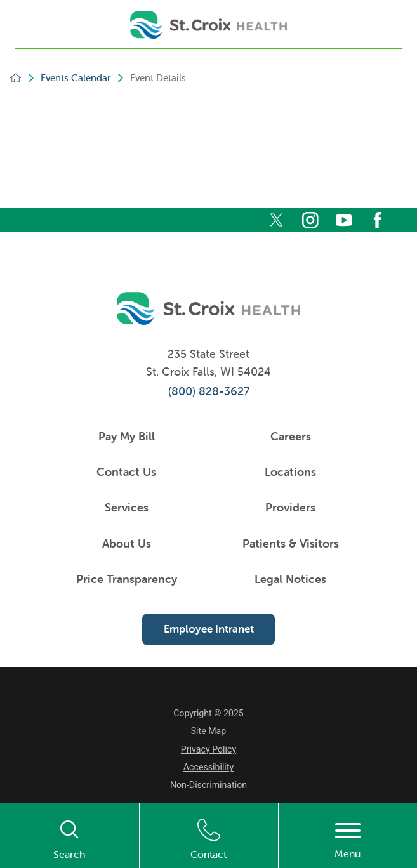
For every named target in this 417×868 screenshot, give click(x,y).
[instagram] (310, 220)
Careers (291, 436)
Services (127, 507)
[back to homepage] (16, 78)
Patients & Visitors (291, 543)
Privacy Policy (208, 749)
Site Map (209, 731)
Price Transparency (127, 579)
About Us (127, 543)
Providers (290, 507)
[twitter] (277, 220)
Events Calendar (76, 78)
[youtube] (344, 220)
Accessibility (208, 767)
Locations (290, 472)
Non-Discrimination (208, 785)
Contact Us (126, 472)
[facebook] (378, 220)
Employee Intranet (209, 629)
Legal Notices (290, 579)
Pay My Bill (127, 436)
